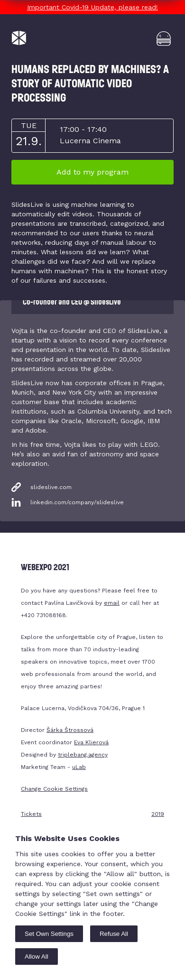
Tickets (31, 814)
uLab (79, 767)
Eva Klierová (91, 742)
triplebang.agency (83, 755)
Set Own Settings (49, 934)
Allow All (37, 957)
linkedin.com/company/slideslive (77, 502)
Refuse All (114, 934)
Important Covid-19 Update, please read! (92, 7)
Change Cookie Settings (54, 789)
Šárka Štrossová (70, 730)
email (112, 603)
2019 (158, 814)
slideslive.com (51, 487)
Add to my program (92, 172)
